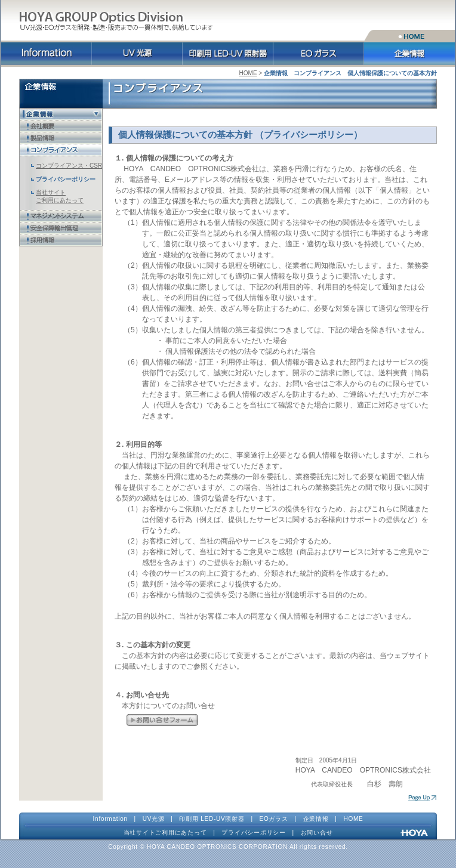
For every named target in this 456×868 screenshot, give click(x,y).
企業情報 (316, 819)
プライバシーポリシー (254, 833)
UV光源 (154, 819)
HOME (248, 73)
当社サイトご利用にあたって (165, 833)
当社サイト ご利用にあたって (60, 196)
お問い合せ (317, 833)
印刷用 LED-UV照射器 (212, 819)
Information (110, 819)
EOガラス (274, 819)
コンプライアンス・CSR (69, 166)
